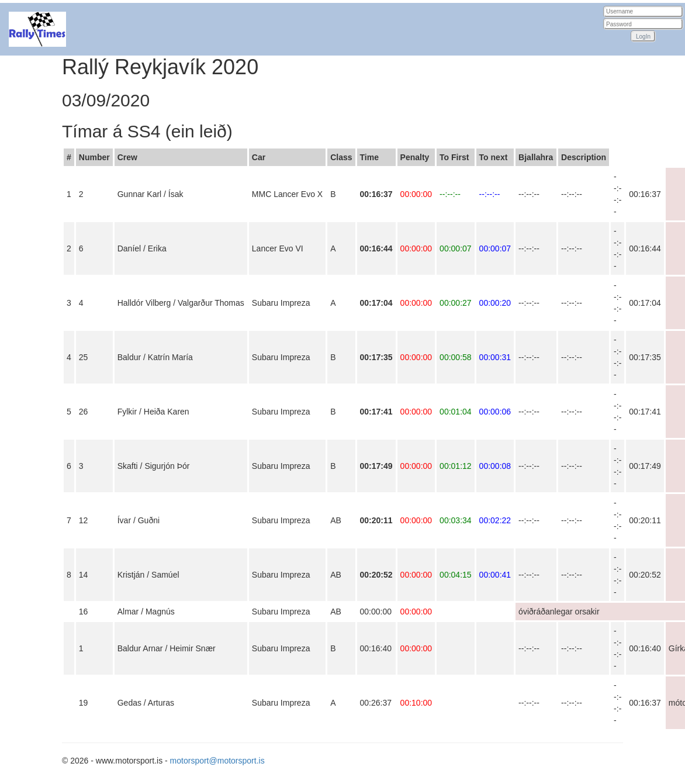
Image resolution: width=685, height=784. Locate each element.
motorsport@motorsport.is (217, 761)
